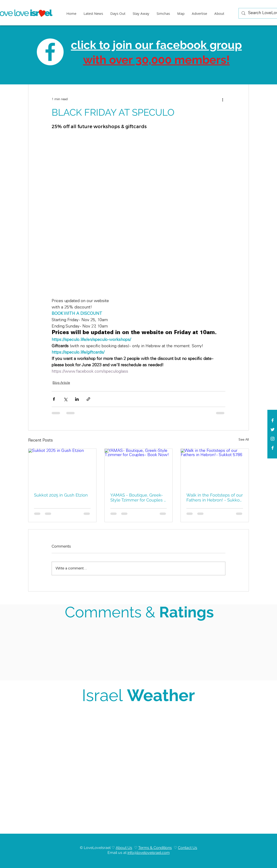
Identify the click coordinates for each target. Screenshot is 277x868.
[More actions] (223, 99)
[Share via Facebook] (54, 399)
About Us (124, 848)
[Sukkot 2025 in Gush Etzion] (62, 468)
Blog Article (61, 383)
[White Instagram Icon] (273, 439)
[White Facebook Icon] (273, 420)
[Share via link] (88, 399)
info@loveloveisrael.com (149, 853)
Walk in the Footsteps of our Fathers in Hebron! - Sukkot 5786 (215, 497)
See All (244, 440)
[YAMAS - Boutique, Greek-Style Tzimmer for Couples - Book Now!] (139, 468)
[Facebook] (273, 448)
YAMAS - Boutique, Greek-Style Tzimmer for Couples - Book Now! (138, 497)
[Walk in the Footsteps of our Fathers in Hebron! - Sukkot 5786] (215, 468)
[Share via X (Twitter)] (65, 399)
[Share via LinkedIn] (77, 399)
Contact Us (188, 848)
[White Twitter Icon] (273, 430)
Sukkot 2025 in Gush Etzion (61, 495)
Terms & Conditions (155, 848)
